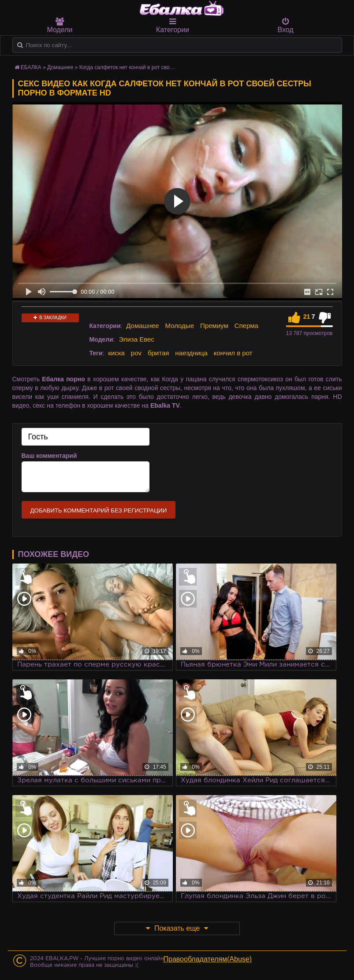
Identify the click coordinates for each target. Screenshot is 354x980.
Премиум (214, 326)
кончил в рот (233, 353)
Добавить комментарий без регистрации (99, 510)
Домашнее (142, 326)
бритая (158, 353)
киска (116, 353)
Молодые (180, 326)
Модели (60, 26)
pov (136, 353)
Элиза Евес (136, 339)
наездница (191, 353)
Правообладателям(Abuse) (208, 959)
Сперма (246, 326)
